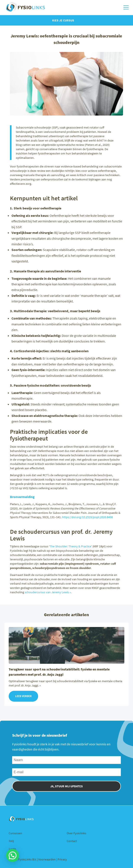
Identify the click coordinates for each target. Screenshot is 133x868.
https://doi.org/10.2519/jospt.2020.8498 (87, 517)
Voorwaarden (47, 859)
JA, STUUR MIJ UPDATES (66, 786)
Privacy (62, 859)
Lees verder (23, 696)
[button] (13, 855)
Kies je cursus (63, 20)
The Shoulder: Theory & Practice (70, 546)
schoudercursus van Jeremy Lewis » (48, 592)
